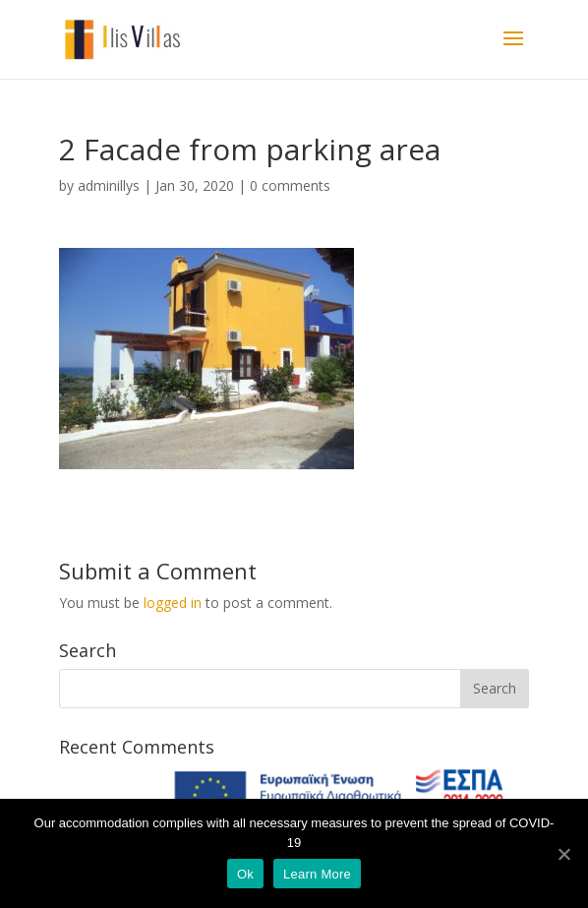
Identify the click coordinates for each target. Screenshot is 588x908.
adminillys (109, 185)
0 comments (290, 185)
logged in (173, 603)
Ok (245, 874)
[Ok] (563, 854)
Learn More (317, 874)
